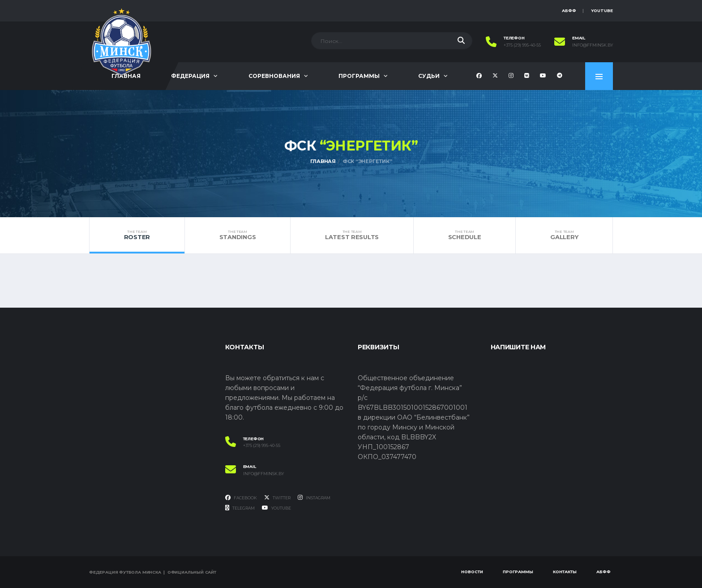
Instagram (314, 498)
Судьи (429, 76)
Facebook (241, 498)
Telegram (240, 508)
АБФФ (569, 11)
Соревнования (274, 76)
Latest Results (352, 235)
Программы (359, 76)
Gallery (564, 235)
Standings (238, 235)
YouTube (602, 11)
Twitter (277, 498)
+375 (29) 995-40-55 (522, 45)
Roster (137, 235)
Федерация (190, 76)
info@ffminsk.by (593, 45)
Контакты (565, 572)
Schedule (464, 235)
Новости (472, 572)
